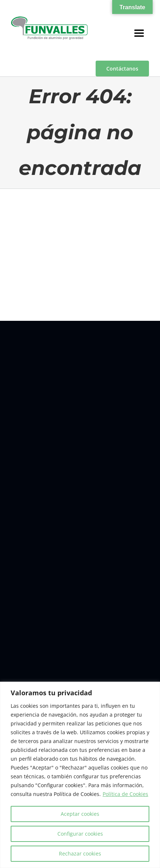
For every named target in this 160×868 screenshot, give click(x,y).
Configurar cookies (80, 834)
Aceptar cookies (80, 814)
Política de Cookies (125, 794)
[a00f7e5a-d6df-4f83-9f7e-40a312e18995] (49, 19)
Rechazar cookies (80, 853)
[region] (80, 775)
